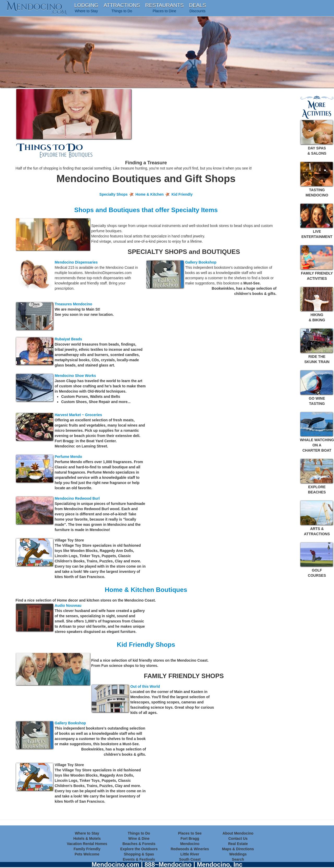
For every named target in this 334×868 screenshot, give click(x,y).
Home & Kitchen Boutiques (146, 590)
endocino (37, 7)
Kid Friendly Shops (146, 645)
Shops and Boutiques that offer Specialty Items (146, 210)
